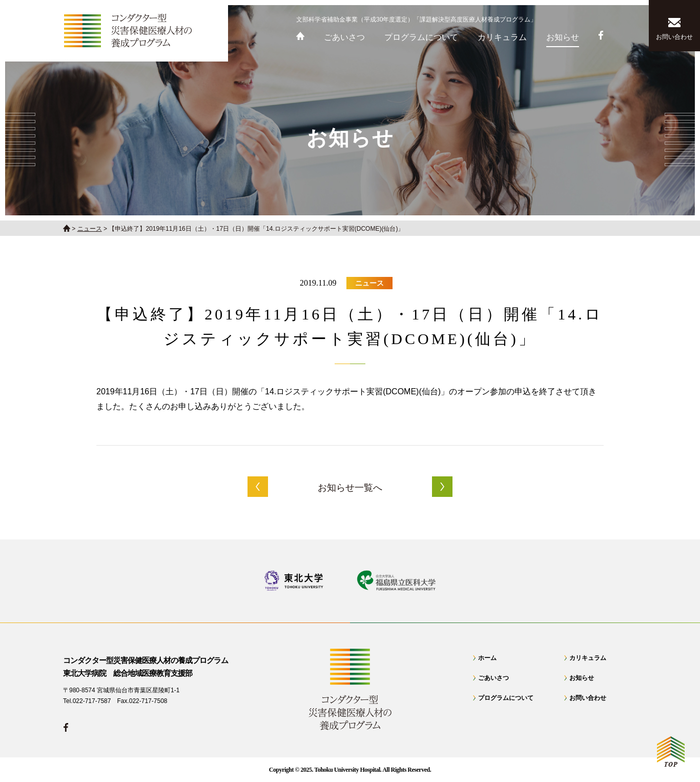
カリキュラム (588, 658)
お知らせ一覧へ (350, 488)
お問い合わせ (588, 698)
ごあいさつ (493, 678)
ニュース (369, 283)
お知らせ (582, 678)
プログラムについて (506, 698)
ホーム (487, 658)
